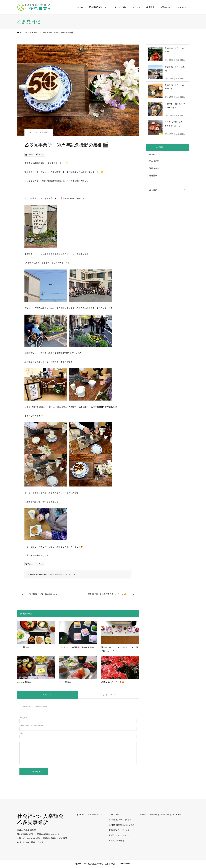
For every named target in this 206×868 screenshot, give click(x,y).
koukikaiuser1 (42, 574)
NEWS (152, 154)
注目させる (154, 168)
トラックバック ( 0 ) (108, 695)
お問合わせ (165, 7)
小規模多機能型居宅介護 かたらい (122, 825)
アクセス (137, 7)
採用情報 (150, 7)
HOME (80, 7)
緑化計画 (153, 176)
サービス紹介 (121, 7)
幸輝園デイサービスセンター (120, 830)
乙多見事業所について (99, 7)
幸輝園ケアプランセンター (119, 835)
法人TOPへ (181, 7)
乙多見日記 (44, 132)
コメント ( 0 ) (48, 695)
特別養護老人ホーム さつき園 (120, 820)
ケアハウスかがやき (116, 841)
